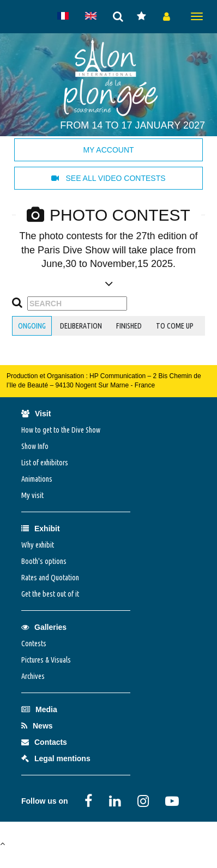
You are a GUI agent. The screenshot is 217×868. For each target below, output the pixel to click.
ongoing (32, 326)
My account (108, 150)
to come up (175, 326)
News (37, 726)
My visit (32, 495)
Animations (37, 479)
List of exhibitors (45, 463)
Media (39, 709)
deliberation (81, 326)
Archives (33, 676)
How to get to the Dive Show (61, 430)
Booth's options (44, 561)
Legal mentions (56, 758)
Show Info (35, 446)
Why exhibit (38, 545)
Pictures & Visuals (46, 660)
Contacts (44, 742)
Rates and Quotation (50, 578)
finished (129, 326)
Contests (34, 644)
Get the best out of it (50, 594)
